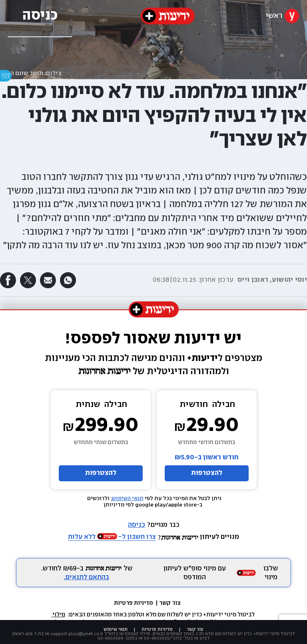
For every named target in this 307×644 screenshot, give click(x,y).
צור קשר (170, 603)
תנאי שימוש (116, 629)
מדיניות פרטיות (134, 603)
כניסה (137, 525)
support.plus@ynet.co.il (77, 634)
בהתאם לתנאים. (87, 577)
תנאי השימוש (128, 498)
